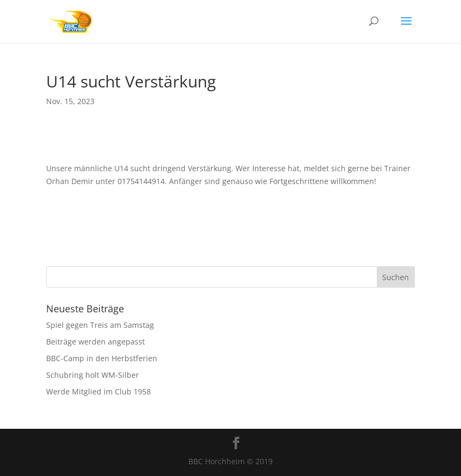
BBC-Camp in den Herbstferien (102, 358)
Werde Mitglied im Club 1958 (98, 391)
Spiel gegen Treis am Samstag (100, 325)
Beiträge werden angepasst (96, 342)
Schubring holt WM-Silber (93, 375)
